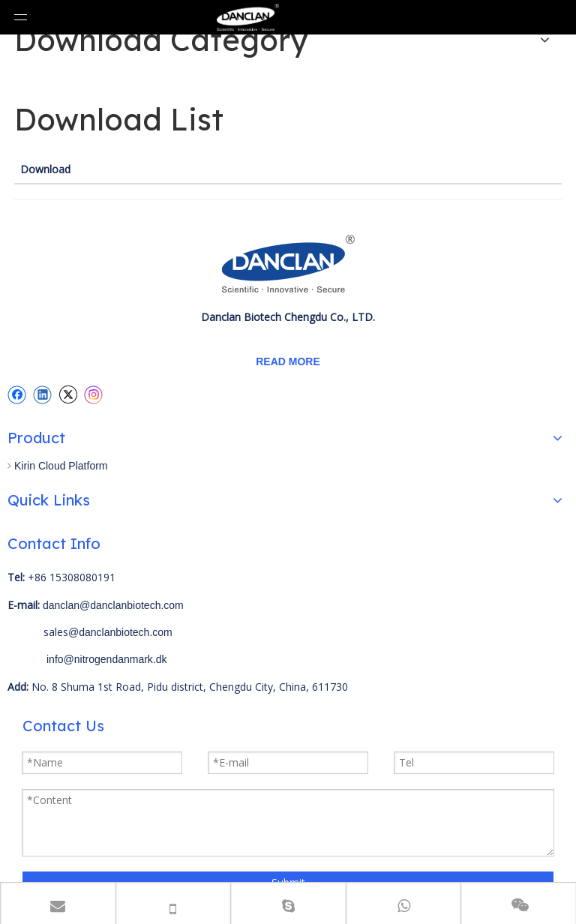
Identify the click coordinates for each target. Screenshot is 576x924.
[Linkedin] (42, 394)
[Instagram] (94, 395)
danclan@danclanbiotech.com (113, 605)
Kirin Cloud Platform (61, 466)
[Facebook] (17, 394)
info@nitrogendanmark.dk (107, 659)
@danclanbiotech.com (120, 632)
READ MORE (288, 361)
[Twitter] (68, 394)
